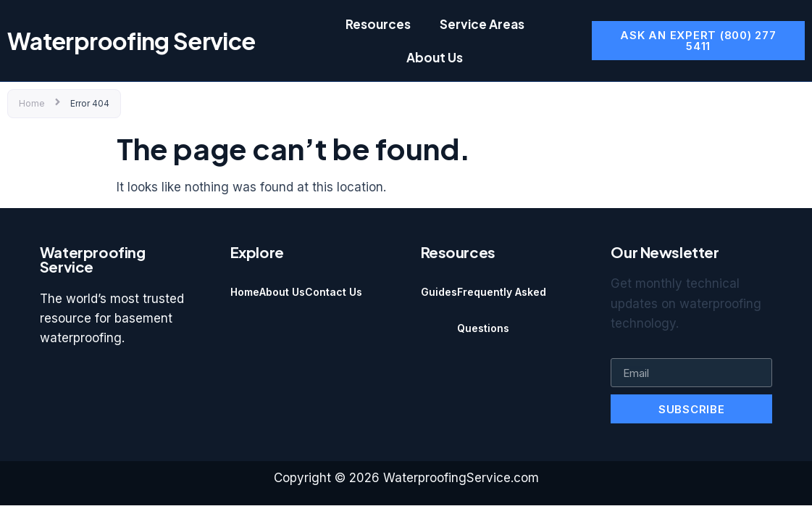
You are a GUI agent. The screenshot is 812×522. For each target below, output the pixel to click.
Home (32, 103)
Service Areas (482, 24)
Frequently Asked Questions (502, 310)
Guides (439, 292)
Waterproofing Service (131, 41)
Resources (378, 24)
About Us (435, 57)
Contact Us (334, 292)
